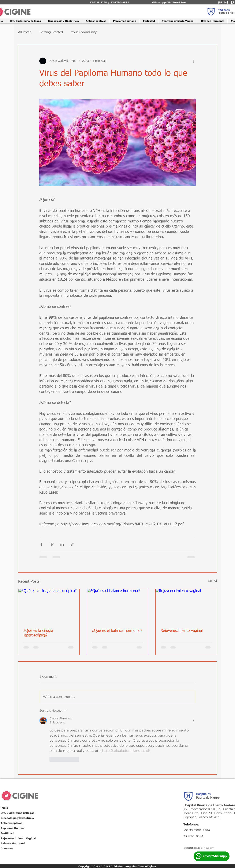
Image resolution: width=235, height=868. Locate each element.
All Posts (25, 32)
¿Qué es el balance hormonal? (117, 631)
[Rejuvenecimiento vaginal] (186, 606)
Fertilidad (7, 833)
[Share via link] (72, 544)
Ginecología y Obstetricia (17, 818)
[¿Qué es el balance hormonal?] (118, 606)
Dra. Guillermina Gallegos (17, 813)
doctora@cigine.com (199, 848)
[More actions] (193, 61)
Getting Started (51, 32)
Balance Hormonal (13, 843)
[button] (63, 21)
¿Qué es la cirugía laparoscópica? (38, 633)
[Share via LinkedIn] (62, 544)
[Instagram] (226, 2)
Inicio (4, 808)
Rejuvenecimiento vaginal (182, 631)
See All (213, 581)
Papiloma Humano (13, 828)
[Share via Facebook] (41, 544)
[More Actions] (193, 720)
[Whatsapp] (220, 2)
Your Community (84, 32)
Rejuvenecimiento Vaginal (18, 838)
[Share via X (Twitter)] (52, 544)
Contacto (7, 848)
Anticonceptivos (11, 823)
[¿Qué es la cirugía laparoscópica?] (49, 606)
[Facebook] (232, 2)
